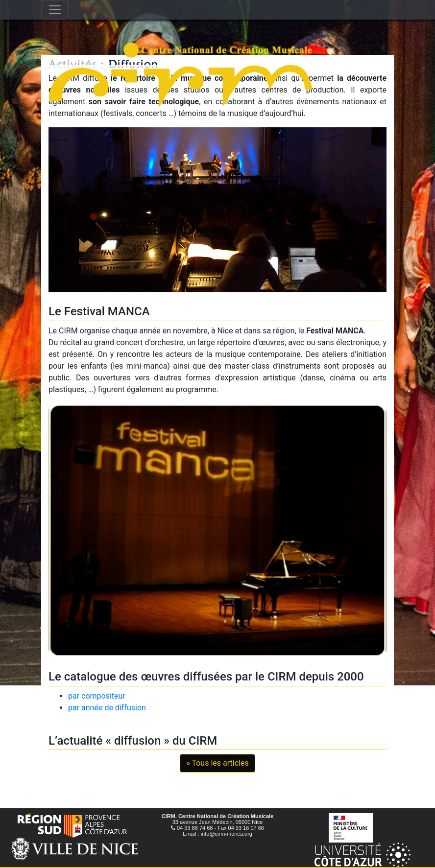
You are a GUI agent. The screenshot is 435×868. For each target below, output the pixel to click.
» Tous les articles (217, 763)
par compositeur (97, 696)
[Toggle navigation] (55, 10)
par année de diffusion (107, 708)
